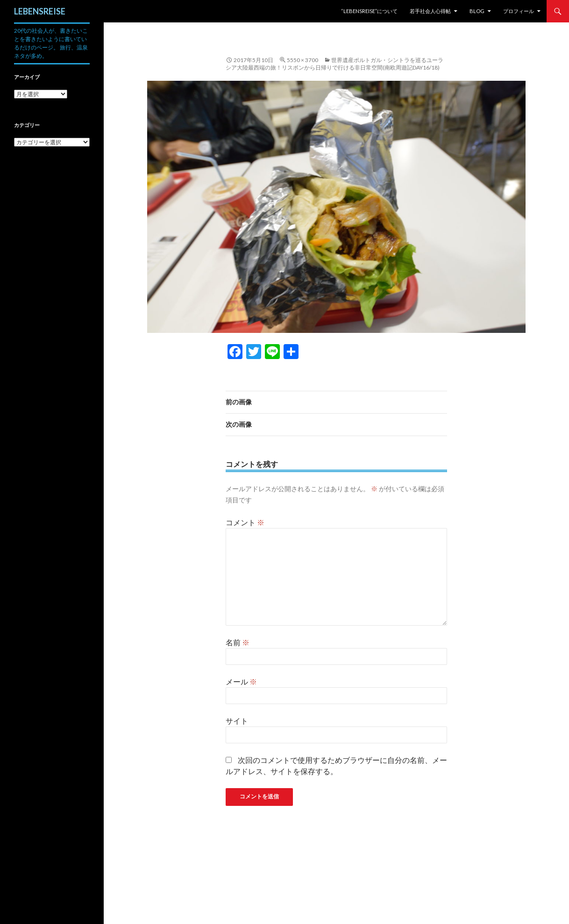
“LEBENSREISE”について (369, 11)
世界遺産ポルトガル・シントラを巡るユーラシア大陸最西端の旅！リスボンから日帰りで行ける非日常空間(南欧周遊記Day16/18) (334, 64)
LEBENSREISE (40, 11)
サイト (237, 721)
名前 (238, 642)
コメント (245, 522)
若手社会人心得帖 (430, 11)
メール (241, 681)
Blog (477, 11)
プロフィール (519, 11)
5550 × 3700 (302, 60)
